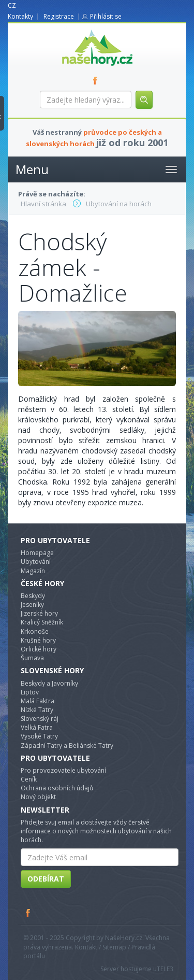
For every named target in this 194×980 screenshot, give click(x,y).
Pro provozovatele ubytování (63, 770)
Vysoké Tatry (39, 736)
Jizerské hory (39, 613)
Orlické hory (39, 649)
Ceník (29, 779)
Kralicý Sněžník (42, 622)
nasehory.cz (79, 30)
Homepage (37, 553)
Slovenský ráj (40, 719)
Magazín (33, 571)
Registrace (59, 16)
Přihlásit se (106, 16)
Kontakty (20, 16)
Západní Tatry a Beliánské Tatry (67, 745)
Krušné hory (38, 640)
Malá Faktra (38, 701)
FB (97, 80)
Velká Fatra (37, 727)
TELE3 (165, 969)
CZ (12, 5)
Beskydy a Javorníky (49, 683)
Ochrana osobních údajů (57, 788)
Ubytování (36, 562)
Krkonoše (35, 631)
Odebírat (46, 879)
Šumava (32, 658)
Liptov (30, 692)
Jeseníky (32, 605)
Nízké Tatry (37, 710)
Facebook (28, 913)
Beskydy (33, 596)
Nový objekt (38, 797)
